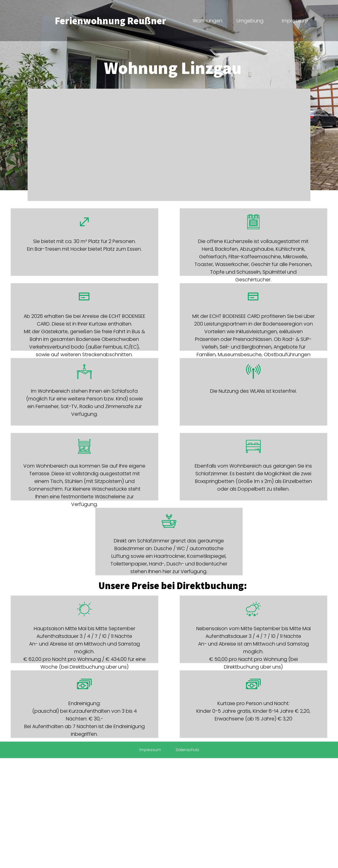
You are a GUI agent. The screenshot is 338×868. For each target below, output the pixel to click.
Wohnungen (207, 21)
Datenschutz (187, 750)
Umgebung (250, 21)
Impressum (295, 21)
